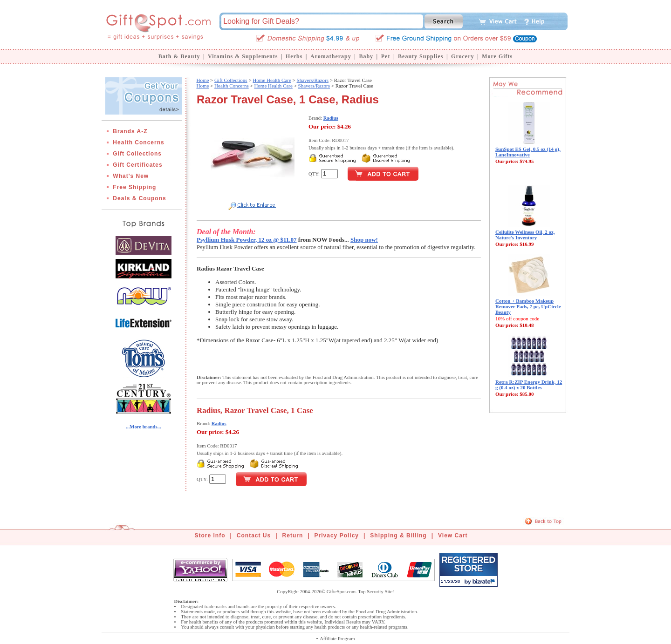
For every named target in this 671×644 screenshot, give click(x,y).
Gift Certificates (137, 165)
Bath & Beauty (179, 56)
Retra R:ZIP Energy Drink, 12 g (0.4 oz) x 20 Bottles (529, 385)
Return (293, 536)
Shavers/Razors (313, 80)
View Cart (453, 536)
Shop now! (364, 240)
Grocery (462, 56)
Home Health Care (272, 80)
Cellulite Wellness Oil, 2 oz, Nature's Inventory (525, 235)
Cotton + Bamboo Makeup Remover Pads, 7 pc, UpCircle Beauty (528, 306)
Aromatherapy (331, 56)
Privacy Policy (337, 536)
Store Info (210, 536)
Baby (366, 56)
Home (202, 80)
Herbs (294, 56)
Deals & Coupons (139, 198)
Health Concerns (138, 142)
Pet (386, 56)
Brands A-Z (130, 131)
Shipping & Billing (398, 536)
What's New (131, 176)
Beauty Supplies (421, 56)
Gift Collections (137, 154)
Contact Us (254, 536)
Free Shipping (134, 187)
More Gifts (497, 56)
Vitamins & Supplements (243, 56)
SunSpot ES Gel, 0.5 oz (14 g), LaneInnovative (528, 152)
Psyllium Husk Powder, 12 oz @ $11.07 (247, 240)
